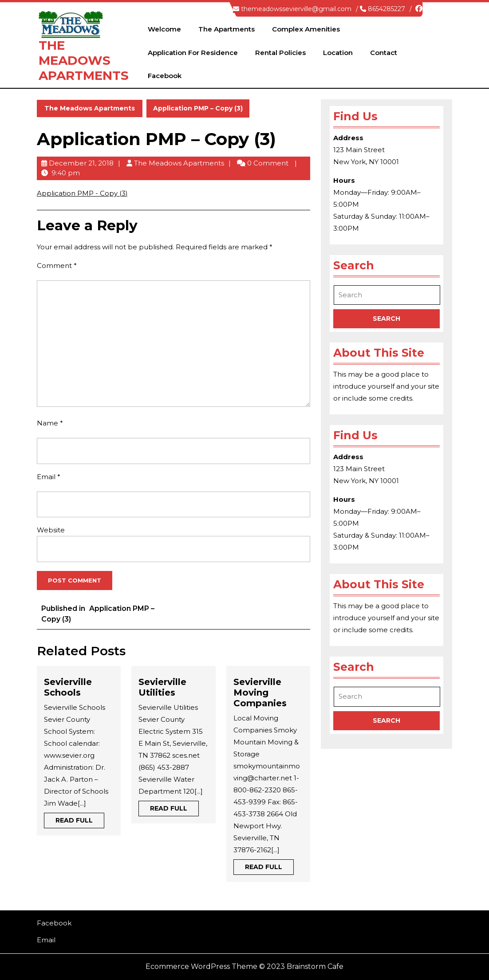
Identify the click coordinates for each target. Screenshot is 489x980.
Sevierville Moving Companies (260, 693)
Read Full (80, 822)
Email (49, 477)
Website (51, 530)
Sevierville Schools (68, 687)
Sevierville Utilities (162, 687)
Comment (57, 266)
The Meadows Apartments (84, 60)
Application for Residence (193, 53)
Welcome (164, 29)
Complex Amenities (306, 29)
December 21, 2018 (81, 163)
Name (50, 423)
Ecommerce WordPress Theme (201, 966)
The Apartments (227, 29)
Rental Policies (280, 53)
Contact (384, 53)
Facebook (165, 76)
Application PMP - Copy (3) (82, 193)
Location (338, 53)
